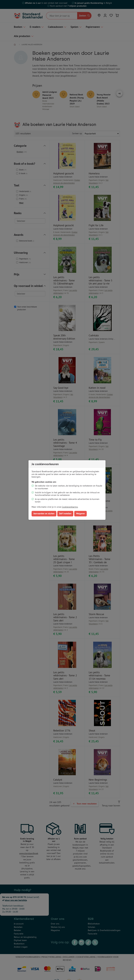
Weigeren (80, 513)
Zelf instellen (65, 513)
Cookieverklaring (70, 507)
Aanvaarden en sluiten (44, 513)
